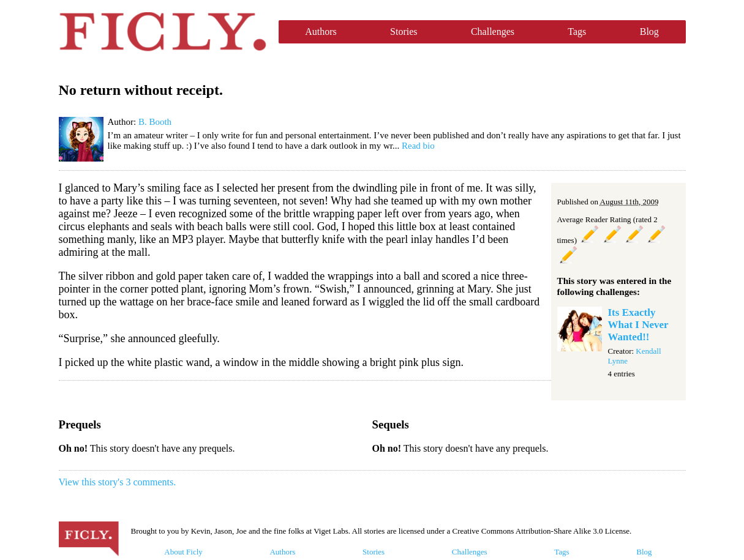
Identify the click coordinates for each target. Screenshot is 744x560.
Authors (321, 32)
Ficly (163, 32)
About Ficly (183, 552)
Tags (577, 32)
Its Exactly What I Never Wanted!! (638, 325)
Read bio (418, 146)
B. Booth (155, 122)
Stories (404, 32)
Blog (649, 32)
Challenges (493, 32)
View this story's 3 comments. (118, 482)
